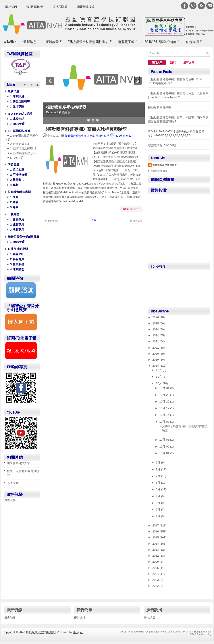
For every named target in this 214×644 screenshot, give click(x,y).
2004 (156, 574)
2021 (156, 348)
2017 (156, 525)
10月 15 (165, 415)
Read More (131, 209)
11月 (159, 377)
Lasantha (176, 632)
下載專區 (13, 214)
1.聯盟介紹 (17, 254)
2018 (156, 366)
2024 (156, 329)
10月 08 (165, 422)
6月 (158, 483)
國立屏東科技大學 (18, 463)
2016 (156, 531)
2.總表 (14, 202)
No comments (123, 136)
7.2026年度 (17, 124)
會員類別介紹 (35, 7)
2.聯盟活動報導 (20, 101)
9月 (158, 462)
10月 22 (165, 402)
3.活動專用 (17, 230)
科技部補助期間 (18, 249)
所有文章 (189, 63)
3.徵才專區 (17, 107)
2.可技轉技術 (18, 175)
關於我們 (11, 7)
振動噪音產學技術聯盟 (66, 107)
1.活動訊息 (17, 96)
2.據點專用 (17, 225)
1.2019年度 (17, 242)
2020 (156, 354)
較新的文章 (51, 221)
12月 (159, 370)
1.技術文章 (17, 170)
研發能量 (55, 40)
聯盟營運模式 (86, 7)
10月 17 (165, 408)
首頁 (94, 220)
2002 (156, 586)
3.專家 (14, 207)
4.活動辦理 (17, 269)
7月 (158, 476)
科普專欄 (195, 40)
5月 (158, 489)
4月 (158, 496)
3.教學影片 (17, 180)
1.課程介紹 (17, 119)
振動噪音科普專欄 (19, 192)
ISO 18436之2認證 (20, 114)
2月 (158, 510)
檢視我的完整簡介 (158, 171)
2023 (156, 335)
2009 (156, 562)
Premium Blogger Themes (197, 632)
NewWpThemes (140, 632)
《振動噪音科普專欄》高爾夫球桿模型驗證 (85, 129)
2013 (156, 550)
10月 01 (165, 453)
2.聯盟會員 (17, 259)
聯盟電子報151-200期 (162, 145)
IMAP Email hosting (201, 634)
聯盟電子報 (129, 40)
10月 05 (165, 440)
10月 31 (165, 388)
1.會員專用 (17, 219)
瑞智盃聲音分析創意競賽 (23, 237)
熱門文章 (157, 63)
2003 (156, 580)
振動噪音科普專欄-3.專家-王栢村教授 (87, 136)
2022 (156, 341)
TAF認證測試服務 (19, 131)
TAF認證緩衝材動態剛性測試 (91, 40)
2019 (156, 360)
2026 (156, 317)
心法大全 (13, 483)
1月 (158, 516)
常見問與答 (60, 7)
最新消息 (33, 40)
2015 (156, 537)
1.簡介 (14, 197)
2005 (156, 568)
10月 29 (165, 395)
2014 (156, 544)
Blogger (78, 632)
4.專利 (14, 185)
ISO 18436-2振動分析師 (163, 40)
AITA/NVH (10, 41)
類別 (173, 63)
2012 (156, 556)
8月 (158, 469)
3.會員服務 (17, 264)
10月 (159, 383)
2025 (156, 323)
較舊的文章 (136, 221)
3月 (158, 503)
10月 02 (165, 447)
